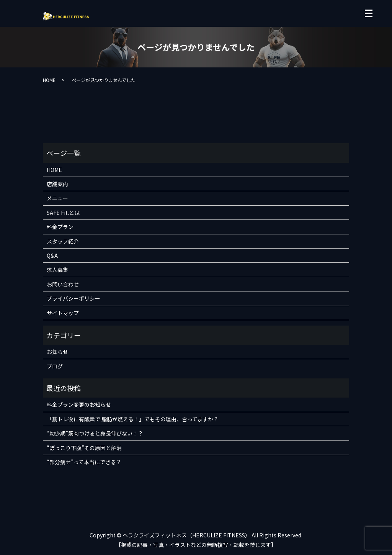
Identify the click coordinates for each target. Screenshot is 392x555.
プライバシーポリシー (73, 298)
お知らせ (57, 352)
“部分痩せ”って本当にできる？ (84, 462)
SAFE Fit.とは (63, 213)
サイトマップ (63, 313)
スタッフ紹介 (63, 241)
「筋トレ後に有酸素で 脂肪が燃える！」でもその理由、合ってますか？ (133, 419)
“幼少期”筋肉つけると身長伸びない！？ (95, 433)
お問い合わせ (63, 284)
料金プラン (60, 227)
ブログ (55, 366)
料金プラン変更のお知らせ (79, 404)
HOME (49, 80)
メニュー (57, 198)
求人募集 (57, 270)
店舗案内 (57, 184)
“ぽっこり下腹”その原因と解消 (84, 448)
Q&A (52, 255)
